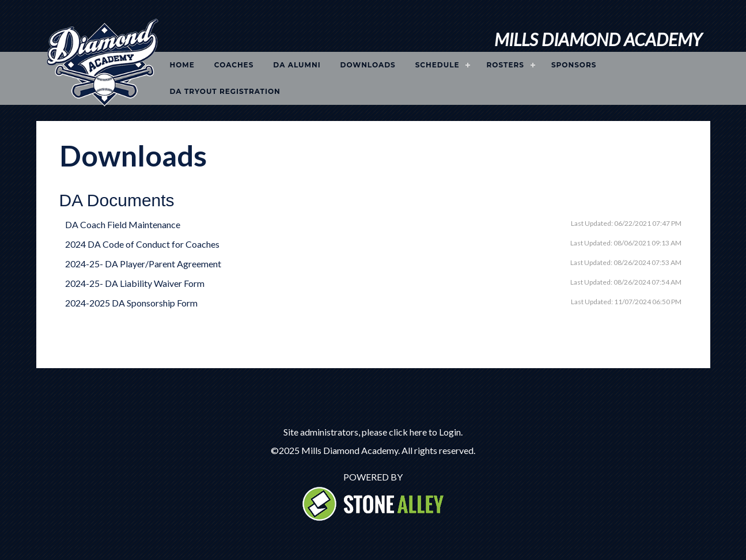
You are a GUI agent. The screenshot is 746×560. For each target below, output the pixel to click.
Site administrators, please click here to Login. (373, 432)
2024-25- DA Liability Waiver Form (135, 283)
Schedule (438, 65)
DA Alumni (297, 65)
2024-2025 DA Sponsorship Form (131, 303)
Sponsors (574, 65)
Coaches (234, 65)
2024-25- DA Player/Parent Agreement (143, 264)
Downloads (368, 65)
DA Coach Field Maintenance (123, 224)
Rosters (505, 65)
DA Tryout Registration (225, 91)
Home (182, 65)
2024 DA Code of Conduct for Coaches (142, 244)
